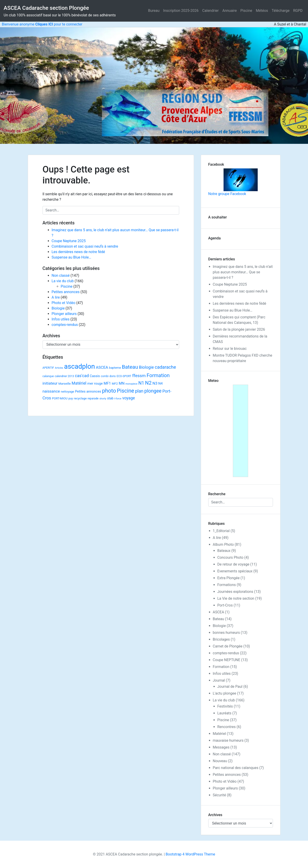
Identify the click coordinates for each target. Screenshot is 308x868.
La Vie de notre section (236, 598)
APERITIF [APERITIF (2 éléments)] (48, 368)
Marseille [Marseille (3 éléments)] (64, 384)
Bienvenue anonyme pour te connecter (41, 24)
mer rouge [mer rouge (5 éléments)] (95, 383)
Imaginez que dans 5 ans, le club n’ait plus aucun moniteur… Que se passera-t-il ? (243, 272)
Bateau (219, 619)
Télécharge (280, 11)
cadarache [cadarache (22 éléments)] (165, 367)
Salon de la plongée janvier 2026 (239, 329)
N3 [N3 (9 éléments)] (155, 383)
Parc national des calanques (236, 768)
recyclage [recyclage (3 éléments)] (80, 398)
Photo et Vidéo (64, 303)
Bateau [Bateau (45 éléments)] (130, 367)
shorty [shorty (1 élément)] (103, 399)
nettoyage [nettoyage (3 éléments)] (67, 392)
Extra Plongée (229, 578)
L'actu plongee (225, 693)
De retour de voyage (233, 564)
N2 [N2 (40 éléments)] (148, 383)
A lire (56, 297)
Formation (221, 667)
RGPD (298, 11)
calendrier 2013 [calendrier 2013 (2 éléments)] (64, 376)
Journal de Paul (230, 687)
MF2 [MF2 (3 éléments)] (115, 384)
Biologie (58, 308)
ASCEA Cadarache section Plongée (46, 8)
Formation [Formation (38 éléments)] (158, 375)
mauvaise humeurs (228, 740)
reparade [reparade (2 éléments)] (93, 398)
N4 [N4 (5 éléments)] (160, 383)
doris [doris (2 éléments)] (113, 376)
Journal (219, 680)
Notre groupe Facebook (233, 182)
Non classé (61, 275)
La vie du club (63, 281)
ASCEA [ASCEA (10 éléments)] (102, 367)
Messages (221, 747)
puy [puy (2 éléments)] (71, 398)
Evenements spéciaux (235, 571)
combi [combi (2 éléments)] (105, 376)
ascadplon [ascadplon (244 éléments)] (80, 366)
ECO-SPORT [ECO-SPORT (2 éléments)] (124, 376)
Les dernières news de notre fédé (78, 252)
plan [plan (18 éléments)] (139, 391)
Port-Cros (225, 605)
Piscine (246, 11)
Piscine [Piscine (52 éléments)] (126, 391)
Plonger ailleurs (64, 314)
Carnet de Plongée (228, 646)
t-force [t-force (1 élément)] (118, 399)
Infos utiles (61, 319)
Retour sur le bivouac (230, 349)
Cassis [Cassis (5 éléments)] (95, 376)
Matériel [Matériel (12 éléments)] (79, 383)
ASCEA (219, 612)
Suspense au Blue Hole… (71, 257)
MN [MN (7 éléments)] (121, 383)
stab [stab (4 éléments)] (110, 398)
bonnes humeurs (226, 633)
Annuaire (230, 11)
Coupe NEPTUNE (227, 660)
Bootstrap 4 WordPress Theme (190, 854)
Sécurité (219, 795)
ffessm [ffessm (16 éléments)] (139, 376)
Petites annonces (66, 292)
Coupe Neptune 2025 (69, 241)
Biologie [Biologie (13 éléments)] (146, 367)
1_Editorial (221, 531)
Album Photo (223, 544)
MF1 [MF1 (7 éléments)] (107, 383)
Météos (262, 11)
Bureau (154, 11)
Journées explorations (235, 592)
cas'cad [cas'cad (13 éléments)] (82, 376)
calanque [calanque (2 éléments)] (48, 376)
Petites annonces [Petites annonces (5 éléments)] (88, 391)
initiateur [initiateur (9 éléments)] (50, 383)
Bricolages (221, 639)
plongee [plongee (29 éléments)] (153, 391)
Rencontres (227, 727)
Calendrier (210, 11)
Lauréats (224, 713)
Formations (227, 585)
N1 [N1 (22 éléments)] (141, 383)
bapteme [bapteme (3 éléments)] (115, 368)
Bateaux (224, 551)
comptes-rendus (65, 325)
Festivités (225, 706)
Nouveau (220, 761)
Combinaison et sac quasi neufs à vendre (85, 246)
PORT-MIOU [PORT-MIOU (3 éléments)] (60, 398)
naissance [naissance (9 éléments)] (51, 391)
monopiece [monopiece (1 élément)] (131, 384)
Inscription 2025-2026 (181, 11)
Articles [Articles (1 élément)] (59, 368)
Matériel (219, 734)
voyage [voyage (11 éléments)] (129, 398)
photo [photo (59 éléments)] (109, 391)
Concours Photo (230, 557)
